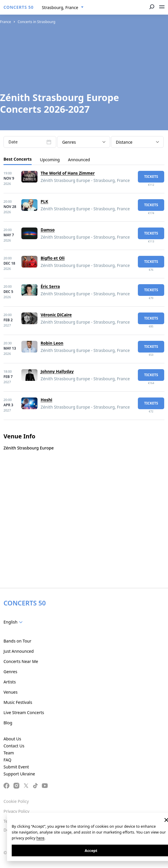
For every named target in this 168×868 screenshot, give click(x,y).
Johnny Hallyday (57, 371)
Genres (10, 672)
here (40, 838)
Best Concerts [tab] (18, 159)
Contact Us (14, 746)
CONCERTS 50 (19, 7)
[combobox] (63, 8)
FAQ (7, 760)
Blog (8, 723)
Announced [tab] (79, 160)
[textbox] (14, 622)
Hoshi (47, 400)
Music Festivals (18, 702)
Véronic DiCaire (56, 315)
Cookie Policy (16, 801)
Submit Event (16, 767)
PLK (44, 201)
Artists (10, 682)
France (6, 22)
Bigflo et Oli (53, 258)
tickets (151, 177)
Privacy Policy (16, 811)
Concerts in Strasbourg (36, 22)
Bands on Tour (17, 641)
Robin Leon (52, 343)
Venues (11, 692)
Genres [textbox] (69, 142)
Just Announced (19, 651)
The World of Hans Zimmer (68, 173)
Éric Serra (50, 286)
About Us (12, 739)
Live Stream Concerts (24, 712)
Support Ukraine (19, 774)
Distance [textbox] (124, 142)
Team (9, 753)
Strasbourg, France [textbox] (60, 7)
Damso (48, 230)
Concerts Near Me (21, 661)
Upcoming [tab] (50, 160)
